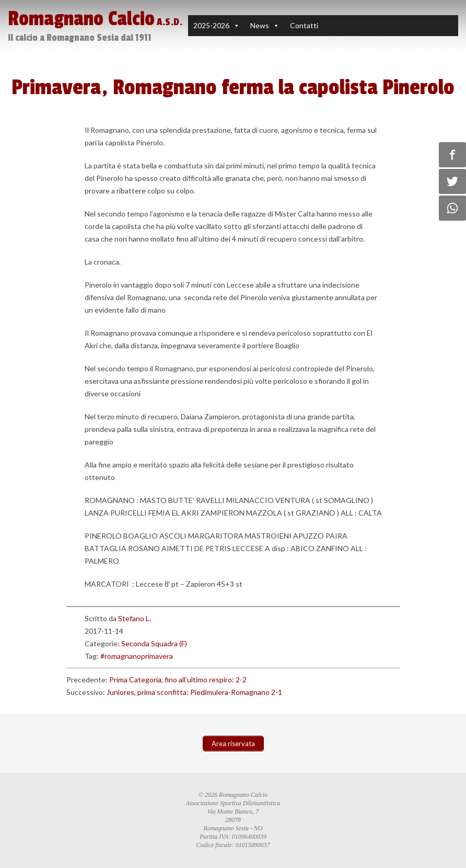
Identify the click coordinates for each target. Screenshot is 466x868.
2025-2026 (211, 25)
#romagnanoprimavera (137, 656)
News (260, 25)
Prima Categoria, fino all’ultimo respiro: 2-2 (178, 679)
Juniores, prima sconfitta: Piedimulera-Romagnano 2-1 (194, 692)
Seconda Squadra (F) (154, 643)
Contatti (304, 25)
